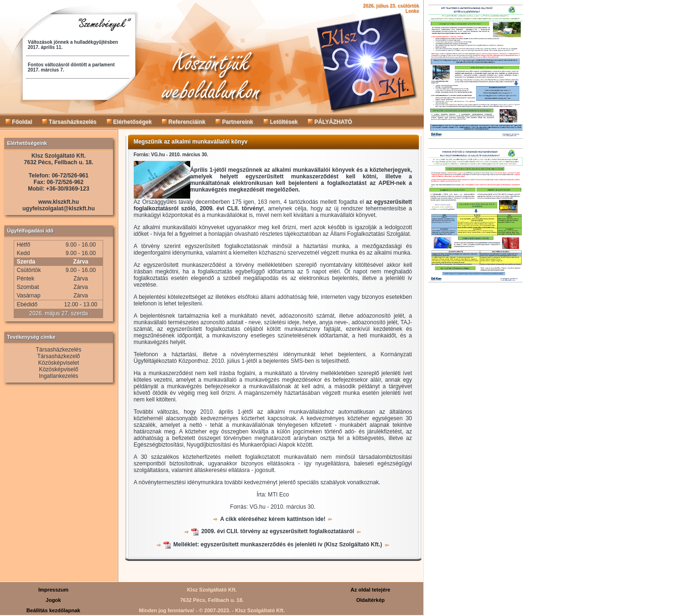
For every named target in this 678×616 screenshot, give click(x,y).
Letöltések (281, 122)
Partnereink (234, 122)
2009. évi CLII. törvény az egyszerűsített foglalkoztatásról (278, 531)
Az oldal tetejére (371, 590)
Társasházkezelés (69, 122)
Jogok (53, 600)
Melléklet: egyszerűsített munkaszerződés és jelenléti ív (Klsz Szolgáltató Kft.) (278, 544)
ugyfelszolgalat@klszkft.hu (59, 208)
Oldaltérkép (370, 600)
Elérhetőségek (129, 122)
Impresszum (53, 590)
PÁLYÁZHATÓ (330, 122)
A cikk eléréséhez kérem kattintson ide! (273, 519)
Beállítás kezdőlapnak (53, 610)
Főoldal (19, 122)
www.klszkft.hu (58, 202)
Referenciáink (184, 122)
